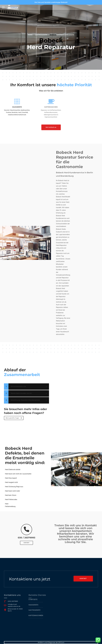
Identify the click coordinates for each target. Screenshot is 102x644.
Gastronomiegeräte (62, 35)
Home (30, 35)
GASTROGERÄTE (41, 35)
